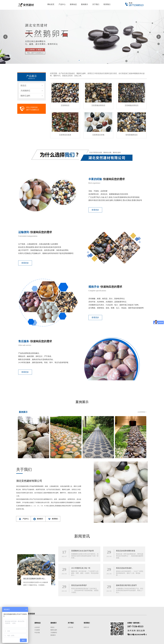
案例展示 (53, 635)
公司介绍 (70, 627)
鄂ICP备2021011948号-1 (137, 635)
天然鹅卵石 (25, 91)
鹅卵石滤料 (25, 96)
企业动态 (37, 627)
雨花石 (23, 86)
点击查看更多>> (142, 412)
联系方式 (86, 627)
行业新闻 (37, 630)
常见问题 (37, 633)
